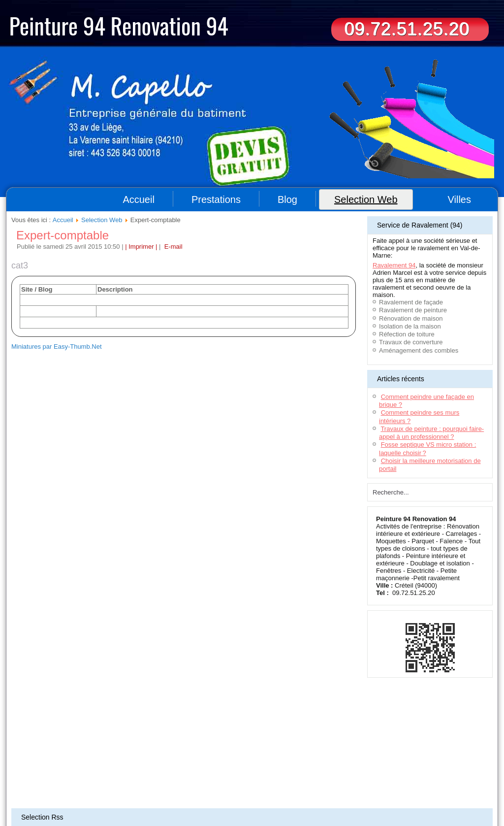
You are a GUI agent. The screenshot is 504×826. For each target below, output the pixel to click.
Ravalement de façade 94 (365, 788)
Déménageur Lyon (105, 794)
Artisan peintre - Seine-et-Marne (196, 800)
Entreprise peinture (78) (126, 800)
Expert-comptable (63, 235)
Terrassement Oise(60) (39, 788)
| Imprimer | (141, 247)
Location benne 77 (455, 782)
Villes (459, 199)
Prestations (216, 199)
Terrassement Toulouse (228, 788)
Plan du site (218, 767)
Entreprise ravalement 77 (398, 782)
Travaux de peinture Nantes (268, 800)
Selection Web (366, 199)
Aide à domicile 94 (66, 782)
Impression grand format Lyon (295, 788)
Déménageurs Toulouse (98, 788)
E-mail (172, 247)
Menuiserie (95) (211, 794)
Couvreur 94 (26, 782)
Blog (287, 199)
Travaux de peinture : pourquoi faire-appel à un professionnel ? (431, 433)
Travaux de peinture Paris (392, 800)
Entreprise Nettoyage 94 (160, 794)
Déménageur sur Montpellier (163, 788)
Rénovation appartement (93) (59, 800)
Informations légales (261, 767)
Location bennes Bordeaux (250, 782)
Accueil (138, 199)
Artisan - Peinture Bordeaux (432, 788)
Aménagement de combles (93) (345, 794)
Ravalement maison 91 (187, 782)
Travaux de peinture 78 (414, 794)
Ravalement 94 (394, 265)
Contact (299, 767)
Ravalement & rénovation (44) (269, 794)
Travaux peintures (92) (331, 800)
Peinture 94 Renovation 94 (119, 25)
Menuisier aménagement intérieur (325, 782)
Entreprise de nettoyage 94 (124, 782)
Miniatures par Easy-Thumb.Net (57, 347)
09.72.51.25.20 (407, 29)
